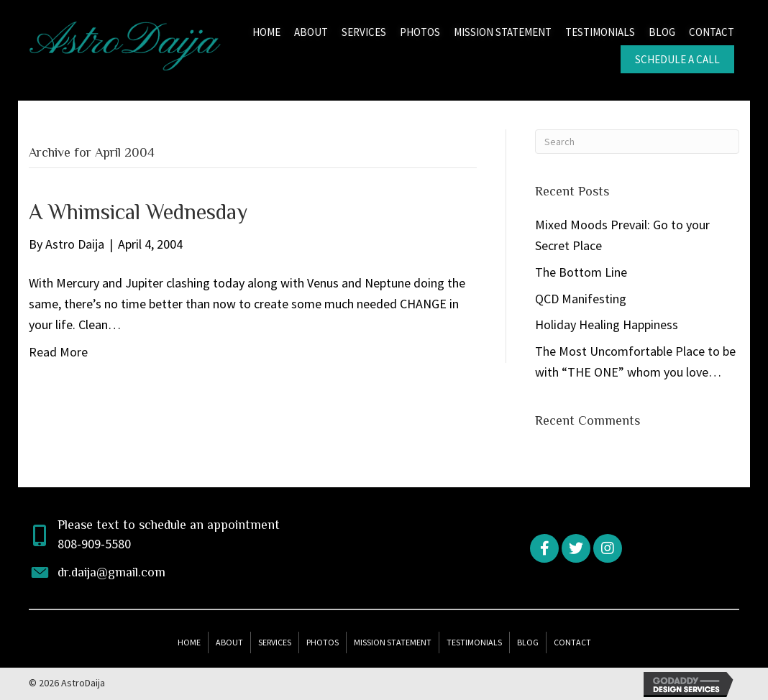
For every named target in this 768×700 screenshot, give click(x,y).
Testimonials (474, 642)
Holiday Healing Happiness (607, 324)
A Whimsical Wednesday (138, 212)
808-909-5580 (94, 544)
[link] (266, 31)
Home (189, 642)
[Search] (637, 142)
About (229, 642)
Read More (58, 352)
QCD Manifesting (581, 299)
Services (275, 642)
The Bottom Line (581, 272)
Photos (323, 642)
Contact (572, 642)
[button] (544, 548)
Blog (528, 642)
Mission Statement (393, 642)
